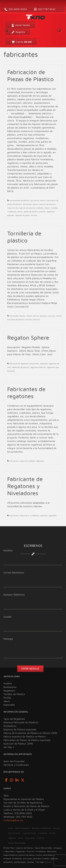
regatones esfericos (38, 367)
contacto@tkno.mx (13, 820)
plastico (42, 212)
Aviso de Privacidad (14, 761)
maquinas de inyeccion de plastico (21, 208)
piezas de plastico (31, 212)
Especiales (9, 705)
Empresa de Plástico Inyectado (20, 729)
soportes (11, 215)
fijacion (22, 316)
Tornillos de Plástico (14, 694)
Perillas (7, 698)
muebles (54, 208)
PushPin (8, 684)
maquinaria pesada (27, 461)
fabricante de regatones (19, 363)
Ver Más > (9, 747)
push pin (51, 316)
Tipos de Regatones (14, 719)
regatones (51, 212)
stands (59, 316)
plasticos (43, 316)
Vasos (7, 701)
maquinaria (24, 515)
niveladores (12, 212)
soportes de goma (22, 215)
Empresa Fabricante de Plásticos (21, 722)
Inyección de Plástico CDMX (18, 744)
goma (35, 204)
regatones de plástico (21, 367)
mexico (29, 316)
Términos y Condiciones (16, 765)
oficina (36, 316)
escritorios (35, 200)
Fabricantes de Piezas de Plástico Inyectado (27, 740)
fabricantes (27, 204)
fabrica (43, 200)
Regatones (9, 691)
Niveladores (10, 687)
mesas (47, 208)
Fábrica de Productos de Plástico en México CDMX (30, 733)
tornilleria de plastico (16, 319)
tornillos (34, 215)
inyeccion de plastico (47, 204)
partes (20, 212)
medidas (40, 208)
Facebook (48, 862)
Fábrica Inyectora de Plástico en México (25, 737)
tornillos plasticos (33, 319)
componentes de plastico (19, 200)
